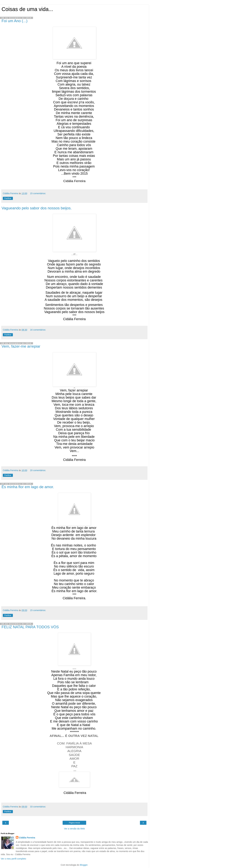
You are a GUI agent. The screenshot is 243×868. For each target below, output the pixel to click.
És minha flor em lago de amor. (28, 487)
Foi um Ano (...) (14, 21)
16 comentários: (38, 330)
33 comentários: (38, 807)
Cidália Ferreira (27, 838)
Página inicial (74, 823)
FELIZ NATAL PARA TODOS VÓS (30, 627)
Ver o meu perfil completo (13, 859)
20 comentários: (38, 470)
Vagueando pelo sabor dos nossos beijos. (37, 208)
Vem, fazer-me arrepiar (21, 346)
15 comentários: (38, 193)
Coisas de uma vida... (27, 9)
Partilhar (8, 198)
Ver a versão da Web (74, 829)
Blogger (84, 865)
